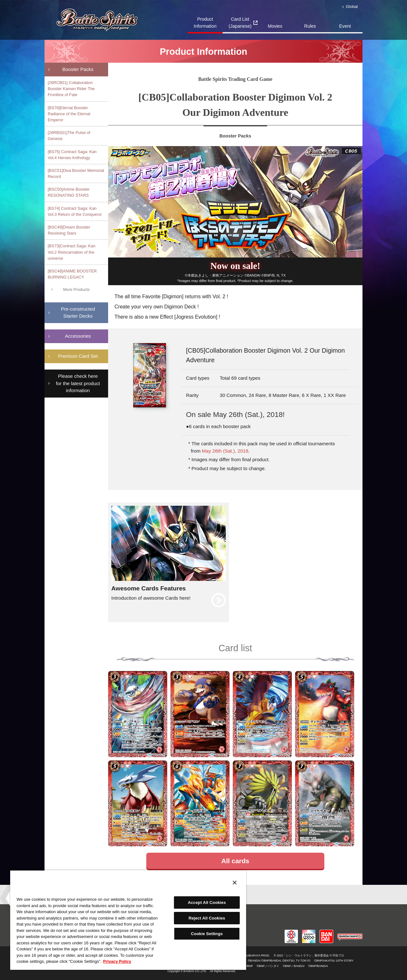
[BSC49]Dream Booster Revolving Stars (69, 230)
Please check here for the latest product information (78, 383)
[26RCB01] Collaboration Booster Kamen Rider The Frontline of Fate (71, 89)
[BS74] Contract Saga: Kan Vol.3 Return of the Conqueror (75, 211)
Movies (275, 26)
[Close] (235, 883)
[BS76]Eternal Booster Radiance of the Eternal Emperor (69, 114)
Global (352, 7)
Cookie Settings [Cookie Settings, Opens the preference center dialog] (207, 934)
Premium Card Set (78, 356)
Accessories (78, 336)
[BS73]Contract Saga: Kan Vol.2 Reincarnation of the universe (72, 252)
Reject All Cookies (207, 918)
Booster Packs (78, 69)
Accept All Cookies (207, 902)
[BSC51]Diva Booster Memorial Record (76, 173)
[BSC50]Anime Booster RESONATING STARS (69, 192)
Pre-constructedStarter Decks (78, 313)
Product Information (205, 23)
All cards (235, 861)
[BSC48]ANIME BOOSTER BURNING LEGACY (72, 274)
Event (345, 26)
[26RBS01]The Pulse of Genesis (69, 136)
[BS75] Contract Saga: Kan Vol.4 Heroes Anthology (72, 155)
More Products (76, 289)
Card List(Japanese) (240, 23)
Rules (310, 26)
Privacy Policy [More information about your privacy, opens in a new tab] (117, 961)
